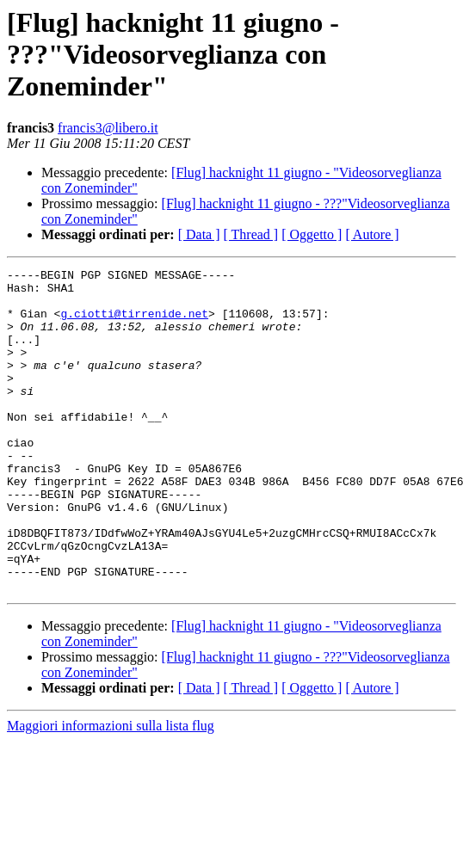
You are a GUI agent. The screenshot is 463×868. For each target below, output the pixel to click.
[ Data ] (199, 234)
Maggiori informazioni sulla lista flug (111, 790)
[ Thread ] (251, 234)
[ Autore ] (372, 234)
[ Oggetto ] (312, 234)
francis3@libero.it (108, 128)
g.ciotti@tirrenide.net (134, 323)
